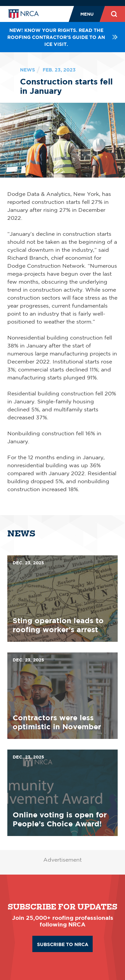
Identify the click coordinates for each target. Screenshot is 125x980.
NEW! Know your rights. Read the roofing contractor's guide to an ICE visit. (62, 37)
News (27, 70)
